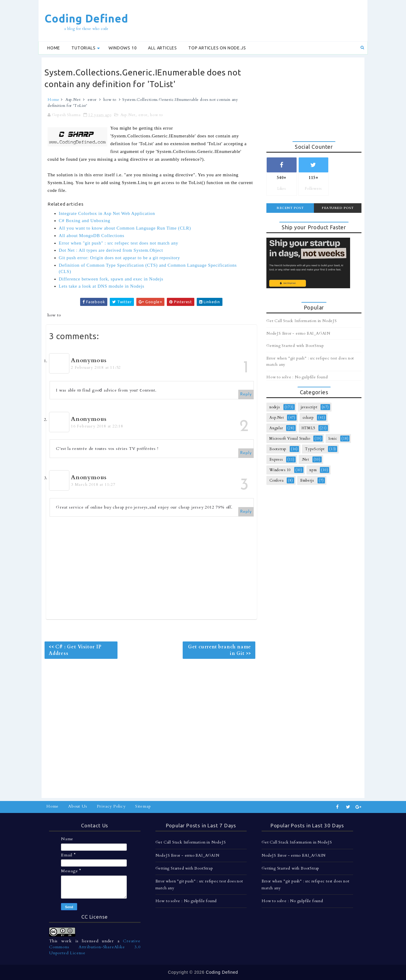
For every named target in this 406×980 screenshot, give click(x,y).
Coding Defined (86, 18)
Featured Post (338, 208)
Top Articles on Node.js (217, 48)
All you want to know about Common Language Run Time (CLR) (125, 228)
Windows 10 (123, 48)
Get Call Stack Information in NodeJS (302, 321)
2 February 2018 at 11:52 (96, 367)
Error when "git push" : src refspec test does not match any (119, 243)
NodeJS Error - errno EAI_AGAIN (298, 333)
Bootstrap (278, 449)
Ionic (333, 439)
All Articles (162, 48)
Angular (276, 428)
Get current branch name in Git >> (220, 650)
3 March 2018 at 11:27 (93, 484)
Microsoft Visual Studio (290, 439)
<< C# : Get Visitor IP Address (75, 650)
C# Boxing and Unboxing (85, 221)
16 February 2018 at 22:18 (97, 426)
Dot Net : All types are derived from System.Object (111, 250)
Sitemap (143, 806)
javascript (309, 407)
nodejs (275, 407)
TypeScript (315, 449)
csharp (308, 418)
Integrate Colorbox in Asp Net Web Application (107, 213)
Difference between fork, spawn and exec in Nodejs (111, 279)
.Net (305, 459)
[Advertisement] (255, 20)
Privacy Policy (111, 806)
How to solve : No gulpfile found (297, 377)
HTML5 (309, 428)
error (92, 100)
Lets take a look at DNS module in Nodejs (102, 286)
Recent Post (290, 208)
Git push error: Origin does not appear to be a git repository (120, 258)
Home (54, 48)
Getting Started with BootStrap (295, 346)
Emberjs (307, 480)
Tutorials (83, 48)
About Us (78, 806)
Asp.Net (73, 100)
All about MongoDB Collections (92, 236)
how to (110, 100)
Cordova (277, 480)
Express (276, 459)
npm (313, 470)
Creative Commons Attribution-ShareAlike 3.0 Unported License (95, 947)
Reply (246, 394)
